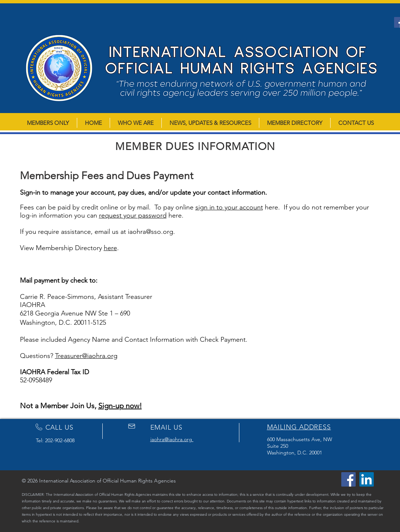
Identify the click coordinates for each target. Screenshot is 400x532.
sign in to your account (229, 207)
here (110, 248)
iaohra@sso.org (151, 232)
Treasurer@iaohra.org (86, 356)
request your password (133, 215)
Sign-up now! (120, 406)
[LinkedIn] (367, 479)
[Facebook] (348, 479)
